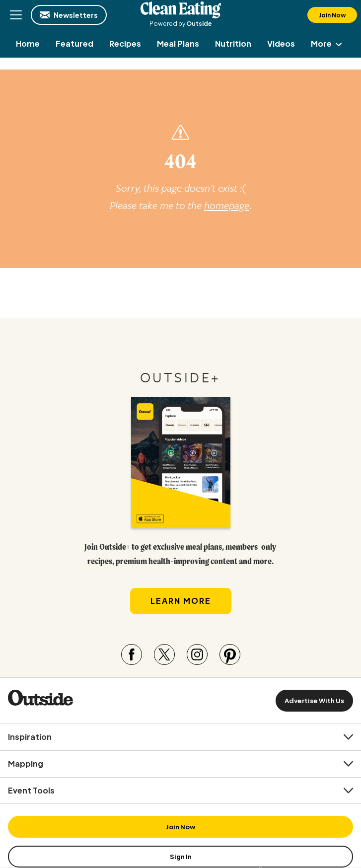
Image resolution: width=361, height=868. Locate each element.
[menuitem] (28, 43)
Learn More (181, 601)
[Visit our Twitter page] (164, 654)
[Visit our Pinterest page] (230, 654)
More (328, 43)
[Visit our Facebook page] (132, 654)
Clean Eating (181, 10)
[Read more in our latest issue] (181, 462)
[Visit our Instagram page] (197, 654)
